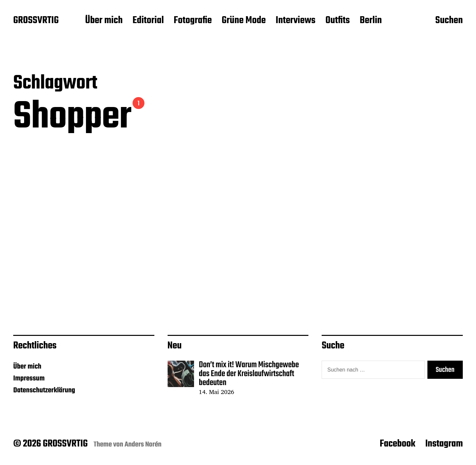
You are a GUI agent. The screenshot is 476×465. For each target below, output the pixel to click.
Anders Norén (143, 445)
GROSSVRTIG (36, 21)
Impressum (29, 378)
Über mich (104, 21)
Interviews (296, 21)
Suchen (449, 21)
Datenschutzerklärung (44, 390)
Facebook (398, 444)
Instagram (444, 444)
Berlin (371, 21)
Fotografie (193, 21)
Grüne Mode (244, 21)
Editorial (148, 21)
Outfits (337, 21)
